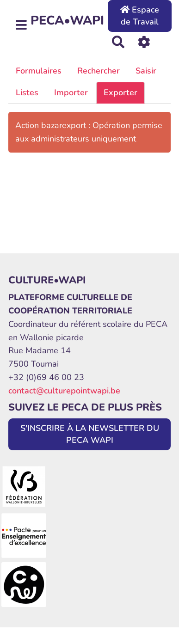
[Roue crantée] (144, 41)
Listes (27, 92)
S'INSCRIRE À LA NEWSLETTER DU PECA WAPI (90, 434)
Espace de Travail (140, 16)
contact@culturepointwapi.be (64, 391)
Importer (71, 92)
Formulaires (39, 71)
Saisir (146, 71)
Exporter (120, 92)
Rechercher (99, 71)
